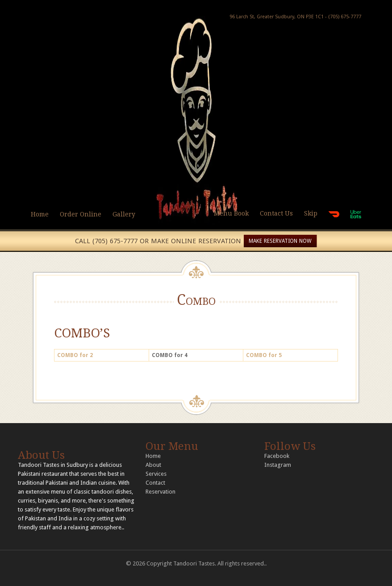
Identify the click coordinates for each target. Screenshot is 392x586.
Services (156, 474)
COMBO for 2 (75, 355)
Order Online (81, 214)
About (153, 465)
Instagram (278, 465)
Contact (155, 483)
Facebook (277, 456)
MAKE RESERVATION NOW (280, 241)
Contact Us (276, 213)
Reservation (161, 492)
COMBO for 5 (264, 355)
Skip (311, 213)
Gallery (124, 214)
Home (40, 214)
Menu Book (231, 213)
